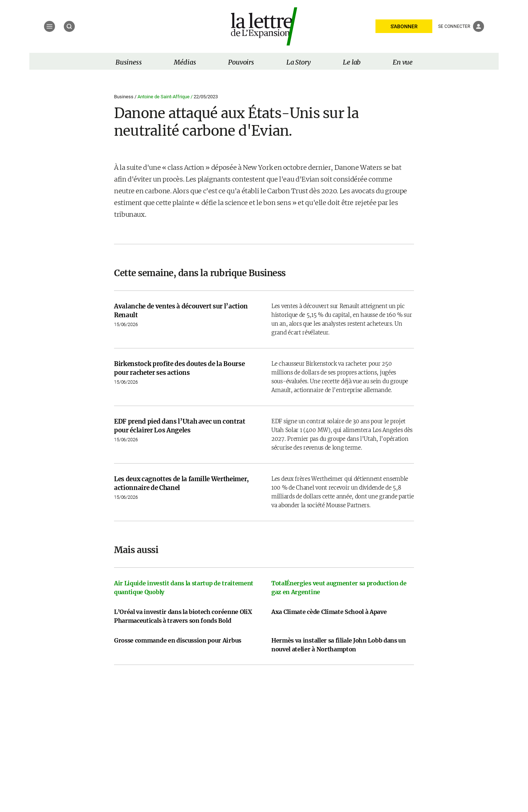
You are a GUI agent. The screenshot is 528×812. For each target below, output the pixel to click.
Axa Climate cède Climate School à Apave (329, 612)
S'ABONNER (404, 26)
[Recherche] (69, 26)
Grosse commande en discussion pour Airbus (178, 640)
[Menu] (49, 26)
